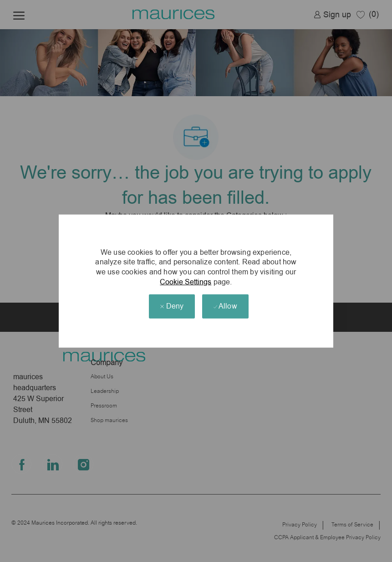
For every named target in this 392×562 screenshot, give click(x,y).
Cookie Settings (186, 281)
